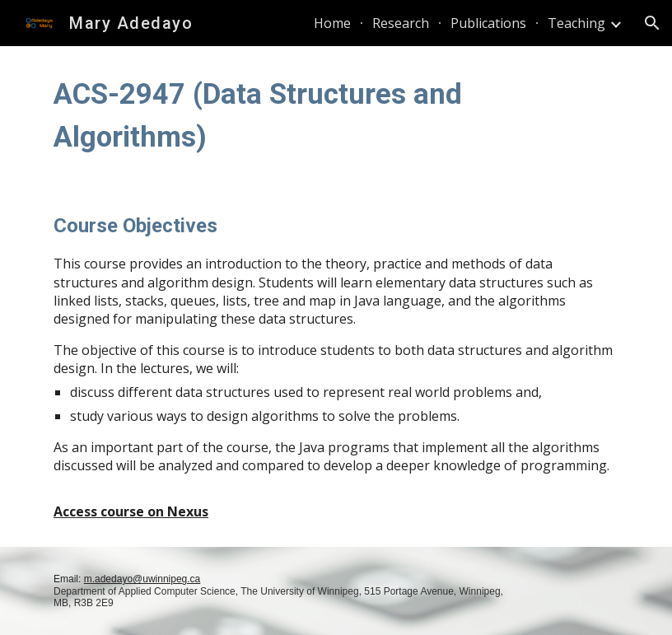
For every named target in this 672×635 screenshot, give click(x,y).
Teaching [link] (576, 23)
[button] (652, 23)
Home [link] (332, 23)
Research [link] (401, 23)
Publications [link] (488, 23)
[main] (336, 115)
